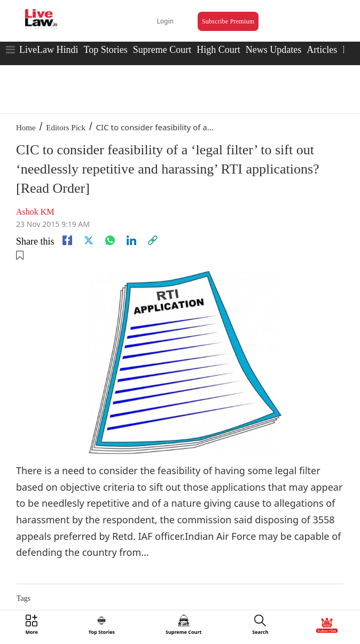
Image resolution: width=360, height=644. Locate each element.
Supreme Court (162, 50)
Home (26, 128)
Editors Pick (66, 128)
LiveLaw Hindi (49, 50)
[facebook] (67, 240)
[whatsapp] (110, 240)
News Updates (273, 50)
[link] (153, 240)
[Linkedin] (131, 240)
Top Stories (105, 50)
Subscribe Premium (228, 21)
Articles (322, 50)
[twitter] (89, 240)
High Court (218, 50)
